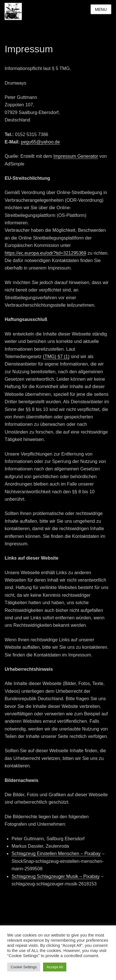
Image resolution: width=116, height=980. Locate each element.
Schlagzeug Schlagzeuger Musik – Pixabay (56, 876)
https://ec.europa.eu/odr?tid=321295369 (45, 253)
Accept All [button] (55, 967)
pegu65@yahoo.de (40, 142)
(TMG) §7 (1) (56, 357)
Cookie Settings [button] (24, 967)
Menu (101, 9)
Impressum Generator (76, 156)
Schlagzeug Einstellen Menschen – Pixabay (56, 854)
